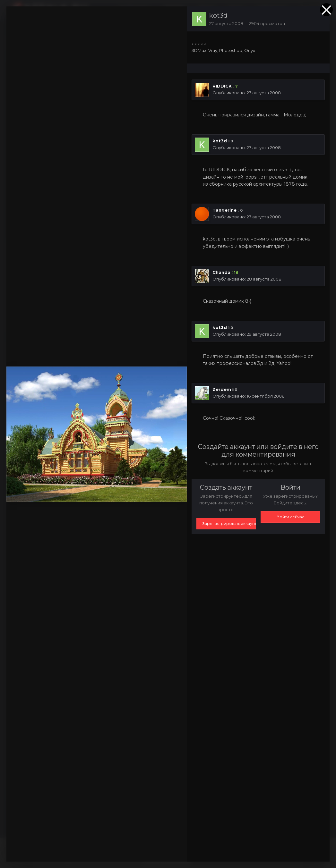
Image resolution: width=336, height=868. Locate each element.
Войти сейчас (290, 517)
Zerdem (222, 389)
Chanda (221, 272)
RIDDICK (222, 86)
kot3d (218, 15)
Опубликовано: (247, 93)
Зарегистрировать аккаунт (229, 523)
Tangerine (224, 210)
